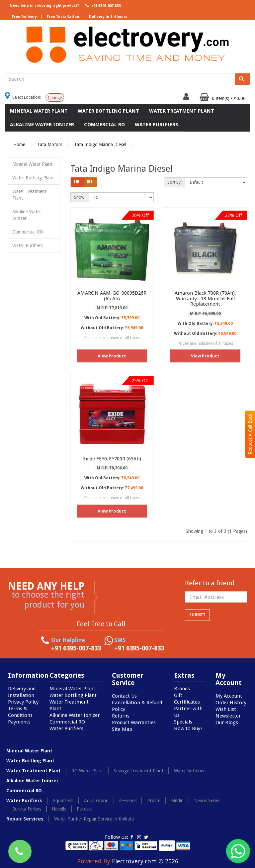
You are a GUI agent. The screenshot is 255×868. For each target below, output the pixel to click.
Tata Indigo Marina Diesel (100, 145)
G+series (128, 801)
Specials (183, 722)
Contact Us (124, 696)
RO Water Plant (87, 771)
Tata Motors (50, 145)
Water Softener (189, 771)
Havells (59, 809)
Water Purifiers (156, 125)
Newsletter (228, 716)
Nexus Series (207, 801)
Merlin (177, 801)
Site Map (122, 729)
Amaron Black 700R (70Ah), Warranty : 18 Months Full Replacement (205, 298)
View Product (112, 356)
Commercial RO (104, 125)
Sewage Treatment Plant (138, 771)
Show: (80, 197)
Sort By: (174, 182)
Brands (182, 689)
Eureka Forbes (27, 809)
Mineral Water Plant (39, 111)
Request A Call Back (250, 434)
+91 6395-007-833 (102, 5)
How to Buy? (188, 728)
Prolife (154, 801)
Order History (231, 703)
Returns (121, 716)
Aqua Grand (96, 801)
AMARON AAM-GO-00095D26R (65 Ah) (112, 296)
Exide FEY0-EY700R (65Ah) (112, 459)
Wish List (226, 709)
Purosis (84, 809)
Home (19, 145)
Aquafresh (63, 801)
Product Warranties (134, 723)
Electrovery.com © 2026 (145, 861)
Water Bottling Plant (108, 111)
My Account (229, 696)
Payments (19, 722)
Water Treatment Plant (182, 111)
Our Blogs (227, 723)
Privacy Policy (23, 702)
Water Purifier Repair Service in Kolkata (94, 819)
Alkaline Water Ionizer (42, 125)
